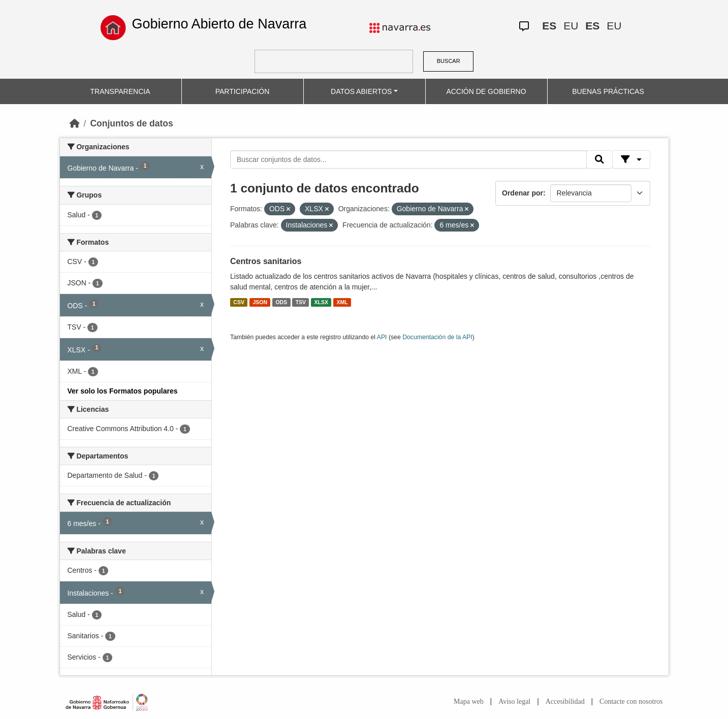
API (382, 337)
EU (571, 26)
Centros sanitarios (266, 261)
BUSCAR (449, 61)
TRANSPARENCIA (120, 91)
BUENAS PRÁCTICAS (608, 91)
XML (342, 302)
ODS (281, 302)
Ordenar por (523, 193)
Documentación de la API (437, 337)
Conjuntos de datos (131, 123)
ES (549, 26)
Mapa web (469, 701)
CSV (239, 302)
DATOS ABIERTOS (361, 91)
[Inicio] (75, 123)
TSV (301, 302)
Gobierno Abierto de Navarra (219, 24)
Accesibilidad (565, 701)
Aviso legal (514, 701)
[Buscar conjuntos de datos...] (408, 159)
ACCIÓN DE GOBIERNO (486, 91)
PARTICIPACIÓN (243, 91)
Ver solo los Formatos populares (123, 391)
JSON (260, 302)
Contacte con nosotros (631, 701)
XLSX (321, 302)
